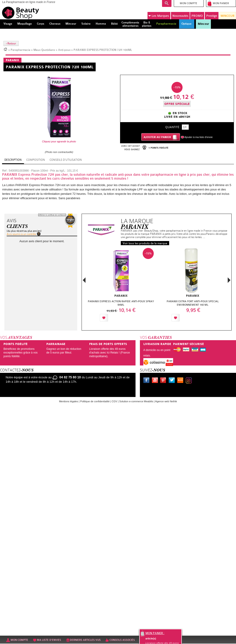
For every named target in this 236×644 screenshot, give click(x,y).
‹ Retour (11, 43)
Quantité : (173, 127)
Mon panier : (155, 633)
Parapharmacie (21, 50)
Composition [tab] (36, 160)
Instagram (190, 381)
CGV (115, 401)
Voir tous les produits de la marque (145, 243)
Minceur (203, 24)
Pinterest (164, 381)
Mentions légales (69, 401)
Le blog (181, 381)
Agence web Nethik (166, 401)
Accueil (6, 49)
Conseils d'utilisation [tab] (66, 160)
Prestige (212, 16)
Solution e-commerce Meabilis (136, 401)
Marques (159, 16)
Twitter (173, 381)
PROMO (197, 16)
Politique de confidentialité (95, 401)
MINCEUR (228, 16)
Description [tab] (13, 160)
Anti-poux (64, 50)
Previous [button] (84, 281)
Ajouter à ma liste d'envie (199, 137)
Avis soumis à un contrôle (21, 234)
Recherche (167, 3)
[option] (121, 286)
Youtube (156, 381)
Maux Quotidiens (44, 50)
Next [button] (229, 280)
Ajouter (120, 318)
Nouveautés (180, 16)
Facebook (147, 381)
